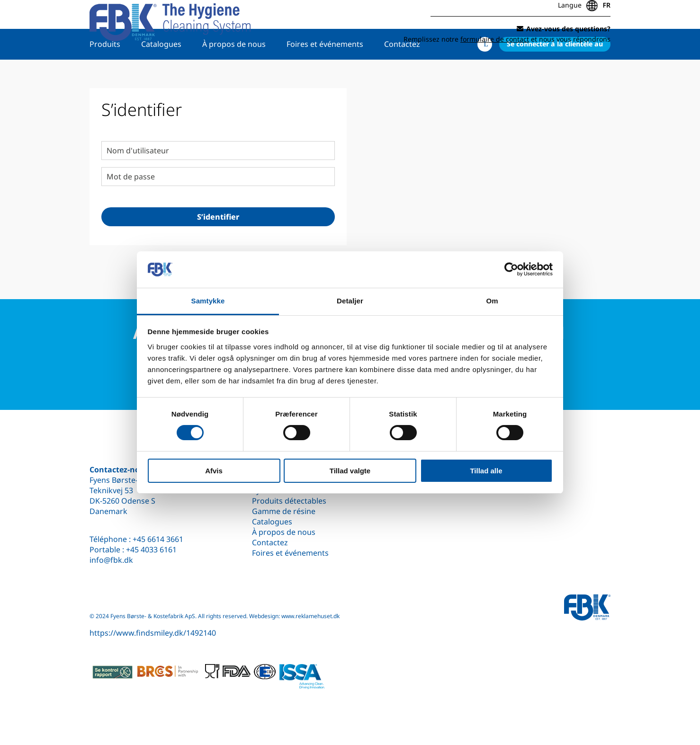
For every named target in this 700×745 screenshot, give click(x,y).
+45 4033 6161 (151, 550)
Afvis (214, 471)
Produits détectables (289, 501)
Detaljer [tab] (350, 301)
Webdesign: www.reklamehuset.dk (294, 616)
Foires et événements (325, 74)
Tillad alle (486, 471)
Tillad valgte (350, 471)
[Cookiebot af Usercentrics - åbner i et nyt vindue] (511, 269)
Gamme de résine (284, 511)
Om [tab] (492, 301)
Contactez (402, 74)
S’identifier (218, 247)
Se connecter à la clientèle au (555, 74)
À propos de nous (234, 74)
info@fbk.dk (111, 560)
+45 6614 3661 (158, 539)
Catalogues (161, 74)
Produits (105, 74)
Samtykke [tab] (208, 301)
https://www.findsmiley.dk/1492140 (153, 633)
